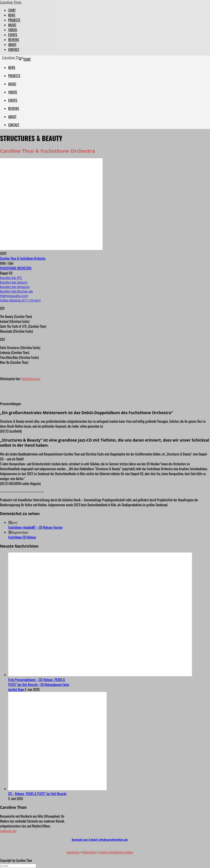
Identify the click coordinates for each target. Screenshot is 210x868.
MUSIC (12, 25)
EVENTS (13, 35)
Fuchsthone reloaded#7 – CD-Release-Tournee (35, 527)
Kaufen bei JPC (11, 278)
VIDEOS (13, 30)
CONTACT (14, 50)
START (12, 10)
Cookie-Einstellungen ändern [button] (116, 852)
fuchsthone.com (31, 379)
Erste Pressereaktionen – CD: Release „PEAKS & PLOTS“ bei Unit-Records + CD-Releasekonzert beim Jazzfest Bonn (39, 685)
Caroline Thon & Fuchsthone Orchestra (23, 258)
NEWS (12, 15)
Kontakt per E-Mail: (100, 840)
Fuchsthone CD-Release (22, 537)
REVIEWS (14, 40)
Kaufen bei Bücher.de (16, 291)
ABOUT (12, 45)
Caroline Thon (11, 2)
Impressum (73, 852)
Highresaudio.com (14, 296)
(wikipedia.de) (8, 831)
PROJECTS (14, 20)
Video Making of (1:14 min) (20, 300)
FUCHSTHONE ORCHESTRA (16, 268)
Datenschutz (90, 852)
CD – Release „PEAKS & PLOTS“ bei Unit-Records (37, 794)
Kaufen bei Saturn (14, 282)
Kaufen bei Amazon (15, 287)
